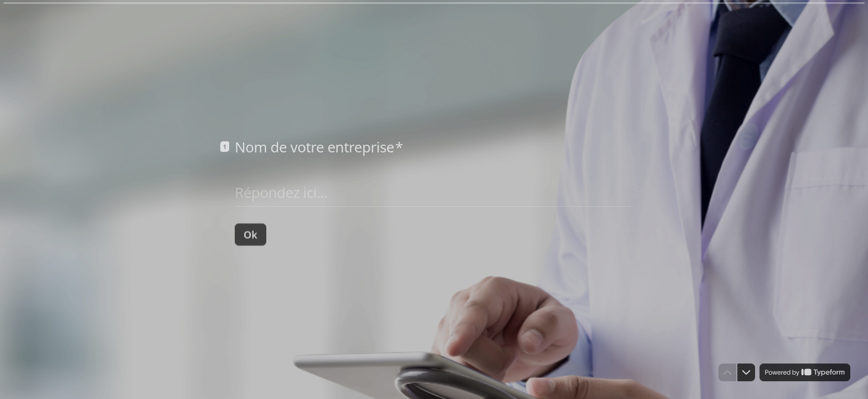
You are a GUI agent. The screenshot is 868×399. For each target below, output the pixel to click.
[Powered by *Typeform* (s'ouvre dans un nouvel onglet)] (805, 372)
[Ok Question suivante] (250, 234)
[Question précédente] (727, 372)
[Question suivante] (746, 372)
